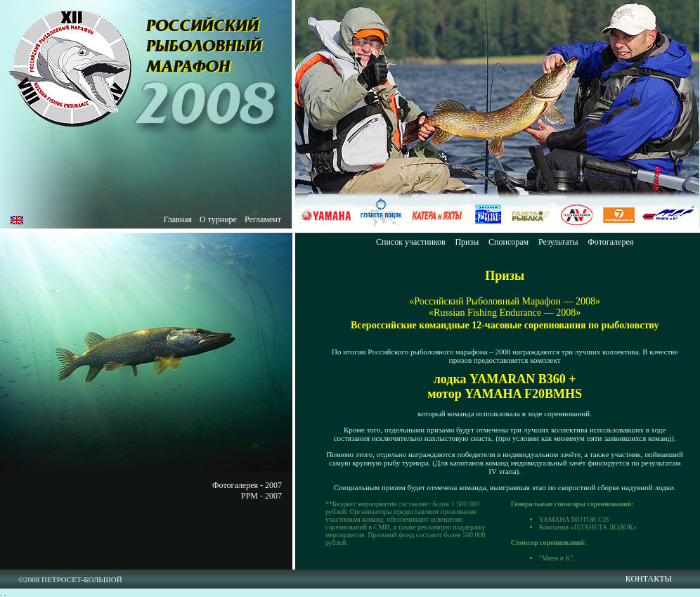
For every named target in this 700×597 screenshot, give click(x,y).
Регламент (263, 219)
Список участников (411, 242)
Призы (467, 242)
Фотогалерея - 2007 (247, 485)
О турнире (218, 219)
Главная (178, 219)
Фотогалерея (610, 242)
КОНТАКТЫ (649, 579)
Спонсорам (508, 242)
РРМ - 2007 (261, 496)
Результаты (558, 242)
